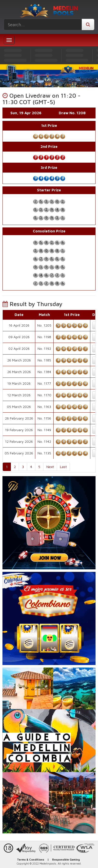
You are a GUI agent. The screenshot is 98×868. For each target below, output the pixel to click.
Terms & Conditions (31, 859)
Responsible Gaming (66, 859)
